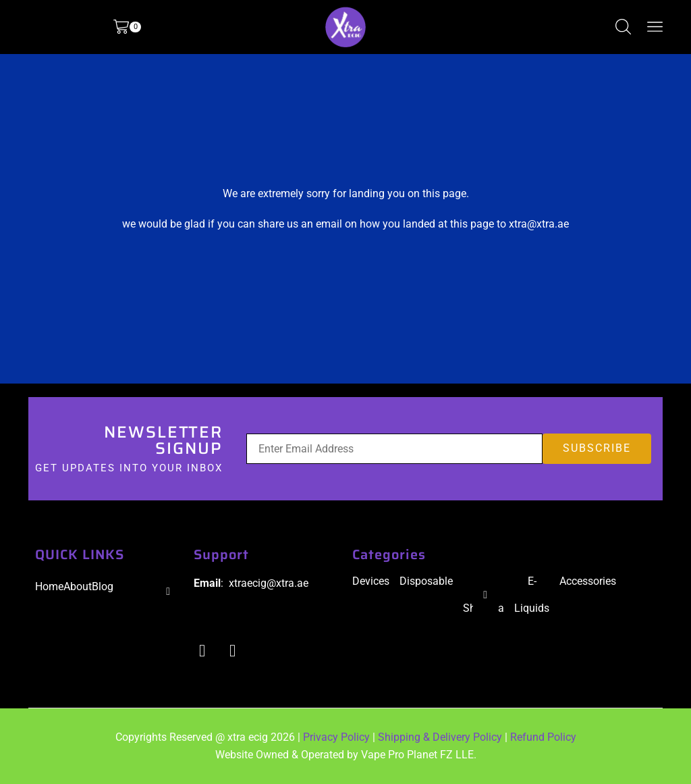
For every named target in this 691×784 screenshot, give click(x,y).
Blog (103, 586)
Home (49, 586)
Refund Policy (543, 737)
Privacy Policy (336, 737)
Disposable (426, 581)
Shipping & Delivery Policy (440, 737)
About (78, 586)
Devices (371, 581)
